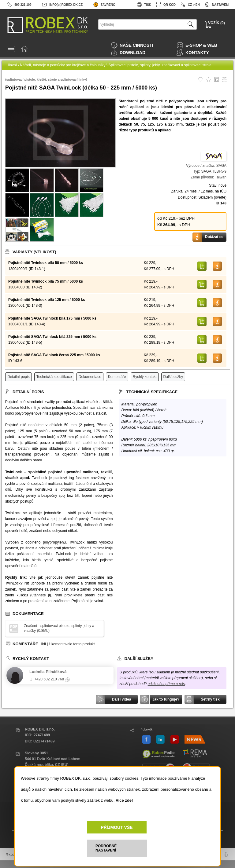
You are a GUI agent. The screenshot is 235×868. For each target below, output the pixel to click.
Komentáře (117, 377)
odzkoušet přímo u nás (166, 684)
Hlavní (12, 65)
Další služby (173, 377)
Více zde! (124, 800)
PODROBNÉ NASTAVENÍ (106, 848)
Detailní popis (19, 377)
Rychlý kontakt (145, 377)
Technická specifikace (54, 377)
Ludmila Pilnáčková (48, 672)
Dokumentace (90, 377)
